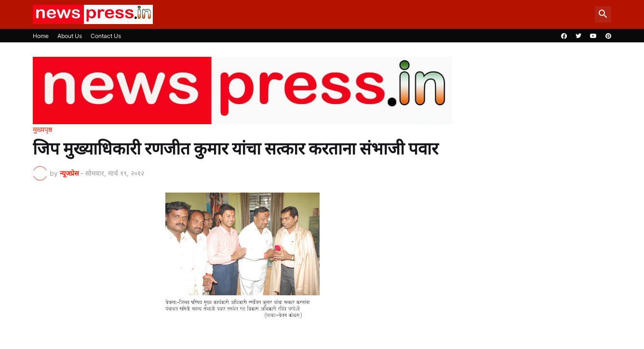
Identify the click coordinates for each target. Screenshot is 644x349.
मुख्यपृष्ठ (42, 129)
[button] (603, 14)
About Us (70, 36)
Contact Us (106, 36)
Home (41, 36)
